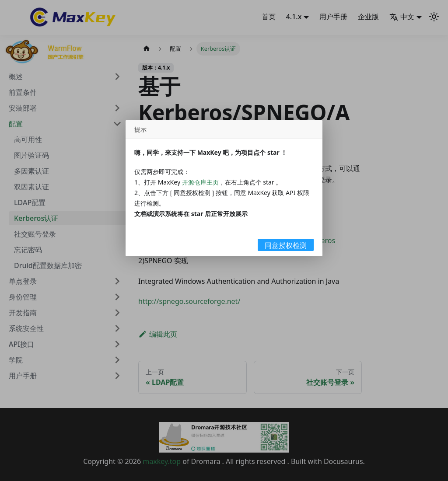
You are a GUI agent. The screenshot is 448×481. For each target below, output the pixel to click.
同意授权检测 (286, 245)
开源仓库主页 (200, 182)
